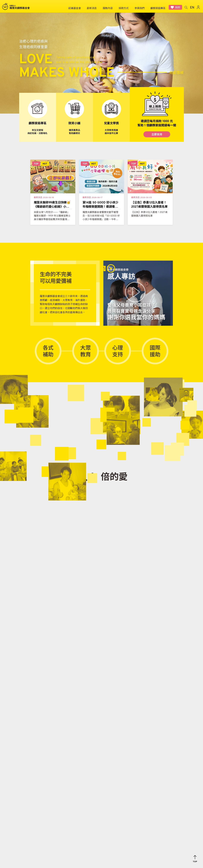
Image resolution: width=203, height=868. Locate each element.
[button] (195, 859)
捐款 (178, 8)
